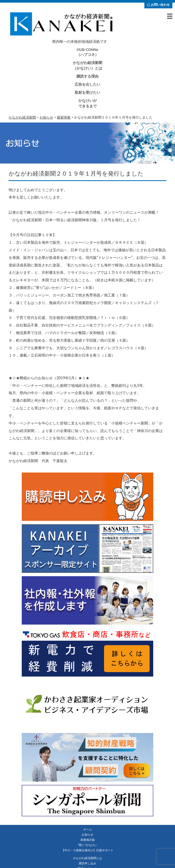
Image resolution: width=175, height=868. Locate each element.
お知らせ (87, 834)
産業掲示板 (88, 840)
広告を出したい (87, 84)
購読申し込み (87, 863)
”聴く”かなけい (87, 845)
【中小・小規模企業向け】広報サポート (87, 850)
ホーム (88, 829)
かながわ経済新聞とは (87, 858)
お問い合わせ (158, 5)
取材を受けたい (87, 92)
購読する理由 (87, 76)
